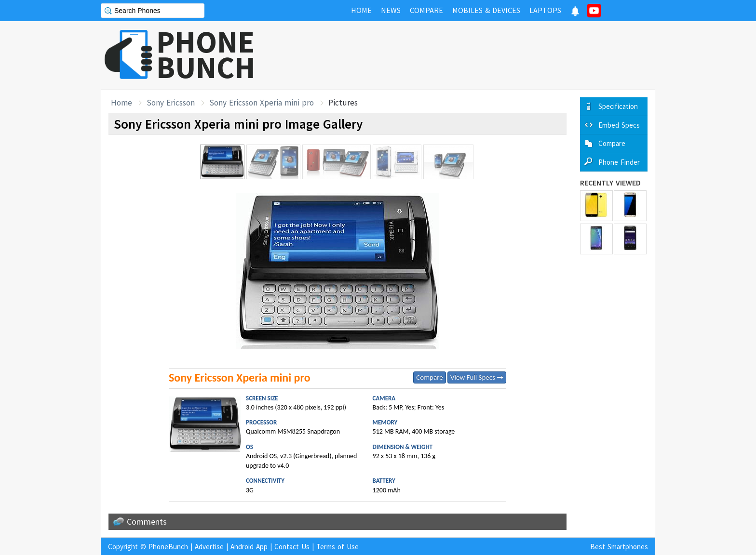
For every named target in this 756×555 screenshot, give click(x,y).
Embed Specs (619, 125)
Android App (249, 547)
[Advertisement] (480, 55)
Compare (429, 377)
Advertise (209, 547)
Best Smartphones (619, 547)
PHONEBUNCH (206, 54)
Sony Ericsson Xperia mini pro (262, 103)
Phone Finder (619, 162)
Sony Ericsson (171, 103)
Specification (618, 106)
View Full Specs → (477, 377)
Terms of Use (337, 547)
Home (121, 103)
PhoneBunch (168, 547)
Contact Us (292, 547)
